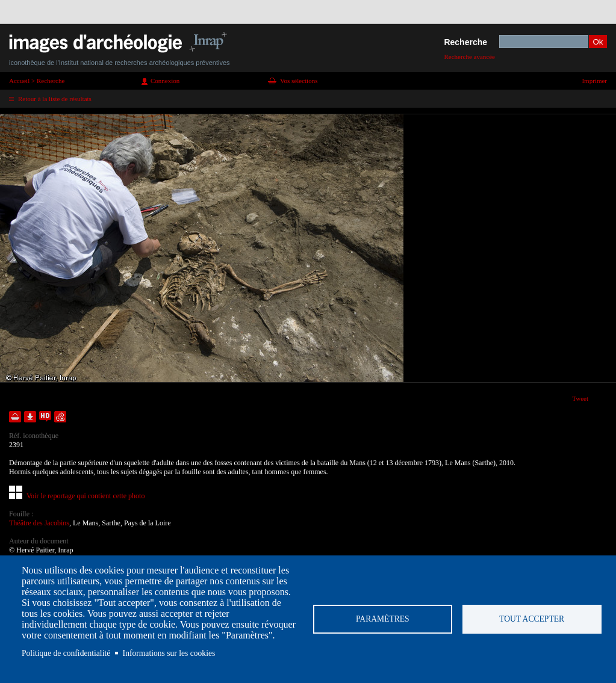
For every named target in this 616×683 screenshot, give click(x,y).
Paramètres (383, 619)
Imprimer (594, 81)
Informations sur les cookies (169, 653)
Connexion (165, 81)
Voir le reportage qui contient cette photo (86, 496)
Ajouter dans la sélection (15, 417)
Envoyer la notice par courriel (60, 417)
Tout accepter (532, 619)
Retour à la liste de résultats (55, 99)
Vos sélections (299, 81)
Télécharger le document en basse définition (30, 417)
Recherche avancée (469, 57)
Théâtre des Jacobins (39, 523)
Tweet (580, 398)
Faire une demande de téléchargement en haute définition (45, 417)
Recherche (465, 42)
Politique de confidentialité (66, 653)
